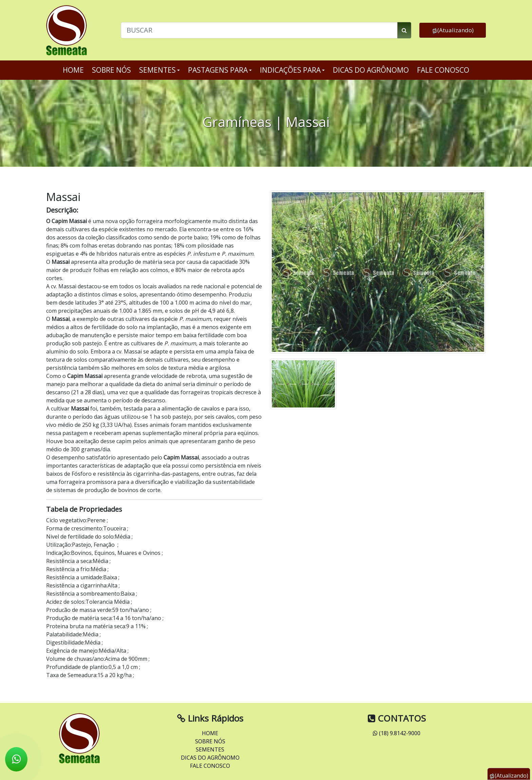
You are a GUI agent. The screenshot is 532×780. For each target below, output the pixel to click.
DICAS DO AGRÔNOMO (371, 70)
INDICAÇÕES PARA (292, 70)
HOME (73, 70)
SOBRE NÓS (111, 70)
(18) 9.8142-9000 (397, 733)
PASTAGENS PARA (220, 70)
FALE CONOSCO (443, 70)
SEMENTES (159, 70)
